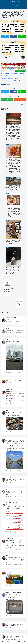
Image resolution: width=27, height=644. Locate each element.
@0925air (18, 508)
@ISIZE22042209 (18, 418)
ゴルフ (3, 84)
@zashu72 (18, 471)
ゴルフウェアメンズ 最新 (20, 631)
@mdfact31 (18, 255)
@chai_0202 (18, 354)
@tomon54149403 (18, 589)
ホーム (7, 630)
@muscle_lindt (18, 454)
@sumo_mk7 (18, 294)
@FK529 (18, 393)
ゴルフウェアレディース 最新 (8, 635)
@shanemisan (18, 550)
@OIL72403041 (18, 538)
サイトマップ (20, 638)
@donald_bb (18, 244)
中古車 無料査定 (7, 638)
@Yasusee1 (18, 405)
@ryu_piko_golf (18, 305)
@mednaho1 (18, 570)
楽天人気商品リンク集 (20, 634)
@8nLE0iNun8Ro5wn (18, 487)
